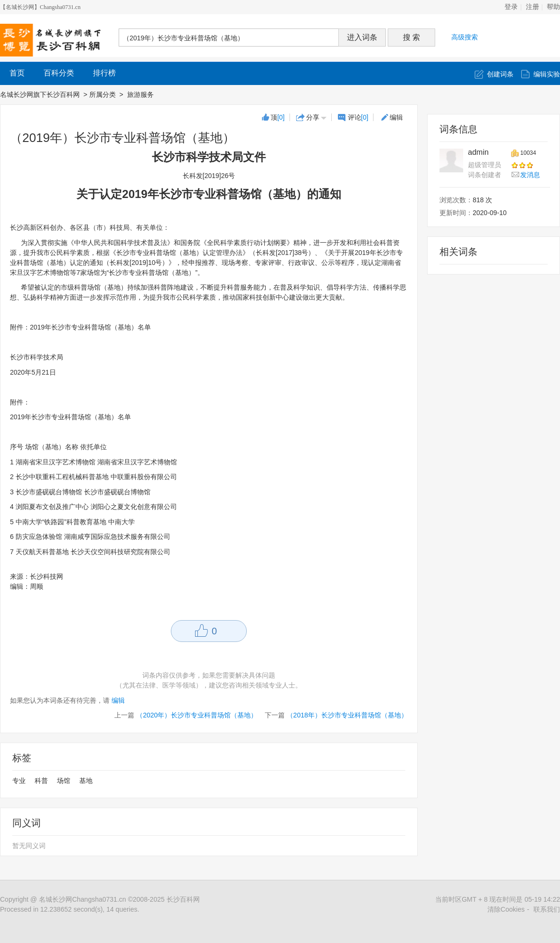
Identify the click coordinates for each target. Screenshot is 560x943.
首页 (17, 73)
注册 (532, 7)
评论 (358, 117)
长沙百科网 (183, 899)
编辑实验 (547, 74)
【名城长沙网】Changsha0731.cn (40, 7)
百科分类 (59, 73)
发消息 (530, 175)
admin (478, 152)
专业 (19, 781)
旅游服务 (141, 94)
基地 (86, 781)
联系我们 (547, 909)
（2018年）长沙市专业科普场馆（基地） (347, 715)
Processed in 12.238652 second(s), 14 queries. (70, 909)
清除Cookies (506, 909)
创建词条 (500, 74)
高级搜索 (465, 37)
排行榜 (104, 73)
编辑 (396, 117)
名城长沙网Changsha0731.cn (83, 899)
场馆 (64, 781)
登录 (511, 7)
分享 (313, 117)
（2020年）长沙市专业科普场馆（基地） (197, 715)
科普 (41, 781)
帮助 (553, 7)
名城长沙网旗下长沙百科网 (40, 94)
